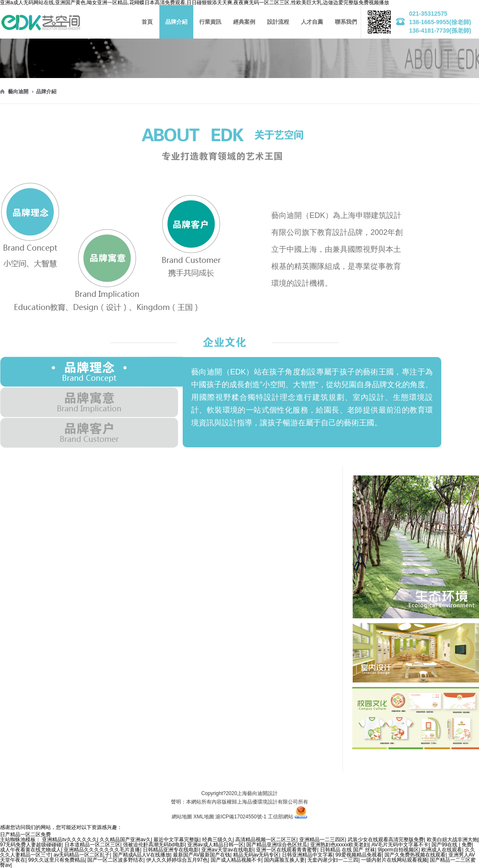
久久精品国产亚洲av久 (125, 840)
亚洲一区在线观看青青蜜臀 (287, 850)
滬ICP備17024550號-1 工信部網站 (254, 817)
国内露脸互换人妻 (284, 860)
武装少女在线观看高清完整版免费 (386, 840)
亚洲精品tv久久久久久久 (69, 840)
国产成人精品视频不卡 (236, 860)
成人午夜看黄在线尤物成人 (31, 850)
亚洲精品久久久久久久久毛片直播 (102, 850)
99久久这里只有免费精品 (56, 860)
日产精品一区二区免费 (25, 835)
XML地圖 (204, 817)
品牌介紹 (46, 92)
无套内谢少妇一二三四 (333, 860)
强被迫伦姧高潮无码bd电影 (154, 845)
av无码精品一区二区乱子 (82, 855)
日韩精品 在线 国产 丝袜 (348, 850)
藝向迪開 (18, 92)
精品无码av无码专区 (256, 855)
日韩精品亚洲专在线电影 (171, 850)
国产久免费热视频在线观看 (415, 855)
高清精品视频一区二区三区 (266, 840)
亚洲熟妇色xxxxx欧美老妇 (340, 845)
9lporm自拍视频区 (398, 850)
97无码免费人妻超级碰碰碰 (31, 845)
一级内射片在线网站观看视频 (394, 860)
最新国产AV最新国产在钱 (202, 855)
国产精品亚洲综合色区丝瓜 (277, 845)
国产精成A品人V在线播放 (142, 855)
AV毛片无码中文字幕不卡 (400, 845)
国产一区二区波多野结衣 (115, 860)
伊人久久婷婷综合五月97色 (177, 860)
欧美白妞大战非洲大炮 (452, 840)
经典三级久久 (217, 840)
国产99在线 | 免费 (452, 845)
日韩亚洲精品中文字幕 (307, 855)
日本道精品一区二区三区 (92, 845)
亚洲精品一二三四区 (322, 840)
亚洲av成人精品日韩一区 (216, 845)
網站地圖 (182, 817)
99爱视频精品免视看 (358, 855)
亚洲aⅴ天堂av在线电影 (227, 850)
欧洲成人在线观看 (442, 850)
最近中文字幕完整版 (176, 840)
